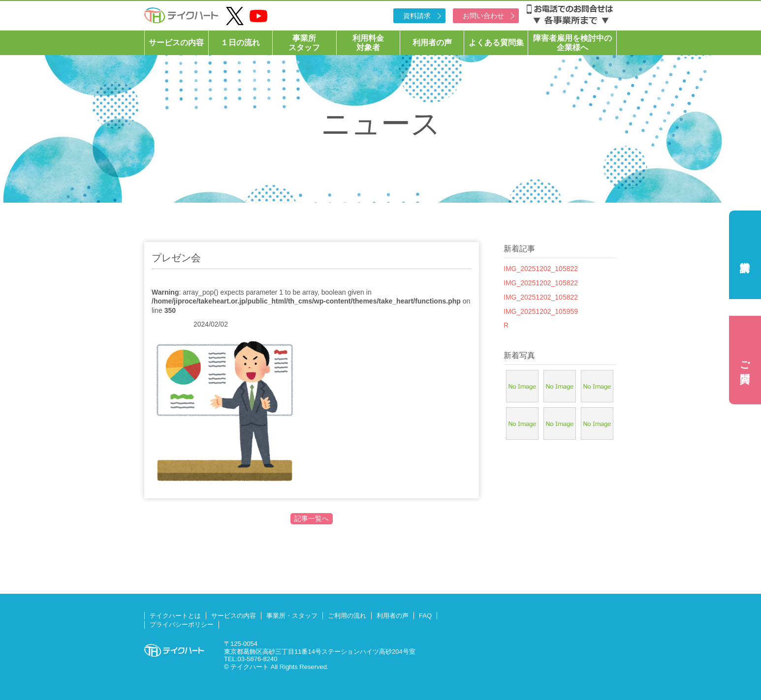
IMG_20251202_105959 (541, 311)
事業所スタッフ (304, 43)
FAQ (425, 616)
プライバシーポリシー (182, 624)
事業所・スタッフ (292, 616)
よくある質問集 (496, 43)
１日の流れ (240, 43)
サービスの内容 (176, 43)
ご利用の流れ (347, 616)
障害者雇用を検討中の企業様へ (572, 43)
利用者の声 (432, 43)
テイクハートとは (175, 616)
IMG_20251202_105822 (541, 269)
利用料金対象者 (368, 43)
